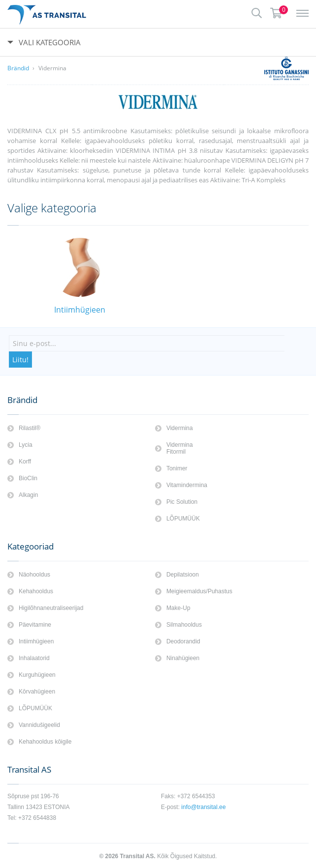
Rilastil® (30, 428)
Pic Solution (182, 502)
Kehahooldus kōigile (45, 742)
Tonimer (177, 468)
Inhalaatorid (34, 658)
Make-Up (178, 608)
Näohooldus (34, 575)
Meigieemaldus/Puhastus (199, 591)
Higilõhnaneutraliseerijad (51, 608)
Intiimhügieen (36, 641)
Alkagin (28, 495)
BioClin (28, 478)
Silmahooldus (184, 625)
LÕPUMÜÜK (183, 519)
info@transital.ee (203, 807)
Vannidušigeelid (39, 725)
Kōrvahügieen (37, 692)
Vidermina (52, 68)
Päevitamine (35, 625)
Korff (25, 462)
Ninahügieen (183, 658)
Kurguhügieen (37, 675)
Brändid (18, 68)
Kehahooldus (36, 591)
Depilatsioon (183, 575)
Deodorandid (183, 641)
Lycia (26, 445)
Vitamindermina (187, 485)
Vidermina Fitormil (180, 448)
